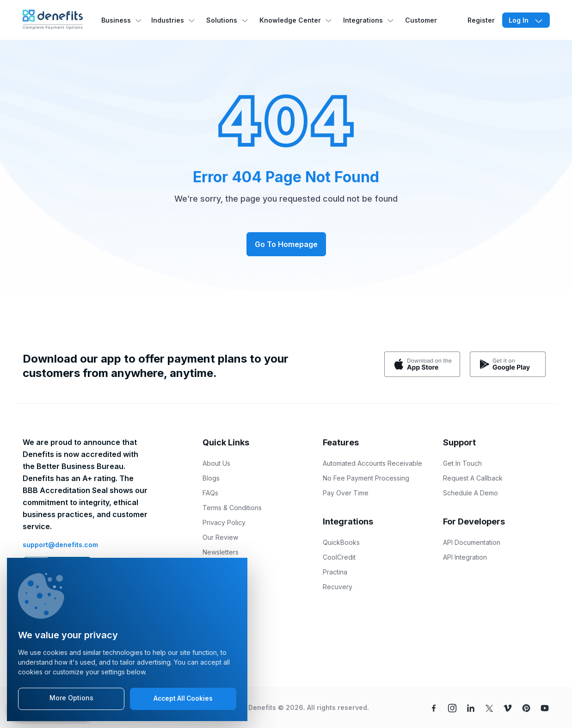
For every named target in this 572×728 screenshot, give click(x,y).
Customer (421, 20)
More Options (71, 698)
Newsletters (221, 552)
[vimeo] (508, 707)
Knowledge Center (290, 20)
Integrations (363, 20)
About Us (216, 463)
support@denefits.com (60, 545)
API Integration (465, 557)
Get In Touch (462, 463)
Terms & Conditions (232, 508)
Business (116, 20)
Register (481, 20)
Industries (168, 20)
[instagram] (452, 707)
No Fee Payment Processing (366, 478)
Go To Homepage (286, 244)
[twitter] (489, 707)
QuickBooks (341, 542)
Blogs (211, 478)
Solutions (222, 20)
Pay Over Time (346, 493)
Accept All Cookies (183, 699)
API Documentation (472, 542)
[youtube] (545, 707)
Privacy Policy (224, 522)
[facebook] (434, 707)
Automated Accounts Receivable (372, 463)
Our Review (220, 537)
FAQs (210, 493)
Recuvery (338, 587)
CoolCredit (339, 557)
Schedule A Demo (471, 493)
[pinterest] (526, 707)
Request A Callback (473, 478)
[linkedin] (471, 707)
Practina (335, 572)
